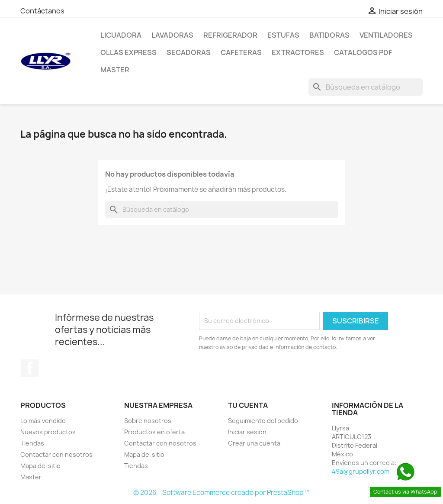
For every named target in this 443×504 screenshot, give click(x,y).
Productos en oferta (154, 432)
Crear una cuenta (254, 443)
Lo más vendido (43, 421)
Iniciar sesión (247, 432)
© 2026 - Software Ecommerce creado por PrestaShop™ (221, 493)
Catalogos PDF (363, 52)
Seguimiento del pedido (263, 421)
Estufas (283, 35)
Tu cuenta (248, 405)
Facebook (30, 368)
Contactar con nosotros (56, 454)
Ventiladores (386, 35)
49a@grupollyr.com (361, 471)
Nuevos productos (48, 432)
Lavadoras (172, 35)
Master (115, 70)
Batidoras (329, 35)
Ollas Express (128, 52)
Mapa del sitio (40, 466)
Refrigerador (230, 35)
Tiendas (32, 443)
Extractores (298, 52)
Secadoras (189, 52)
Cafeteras (241, 52)
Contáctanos (42, 11)
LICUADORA (121, 35)
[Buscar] (366, 87)
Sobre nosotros (148, 421)
